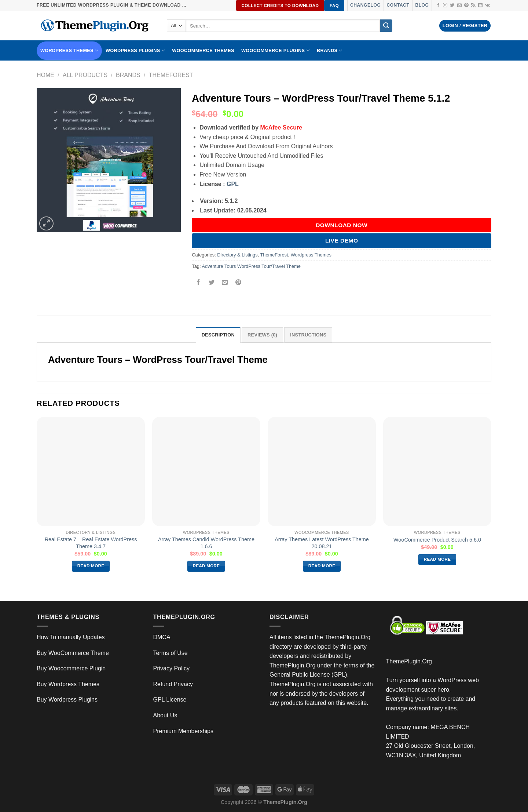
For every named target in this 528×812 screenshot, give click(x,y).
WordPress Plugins (135, 50)
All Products (85, 75)
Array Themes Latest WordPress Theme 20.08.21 (322, 543)
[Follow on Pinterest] (466, 6)
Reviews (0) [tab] (262, 335)
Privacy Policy (172, 668)
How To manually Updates (71, 637)
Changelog (365, 5)
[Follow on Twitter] (452, 6)
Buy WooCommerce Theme (73, 653)
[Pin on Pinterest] (238, 283)
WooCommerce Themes (203, 50)
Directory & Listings (237, 255)
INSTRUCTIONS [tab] (308, 335)
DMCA (162, 637)
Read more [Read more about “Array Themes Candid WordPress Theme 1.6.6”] (206, 566)
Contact (398, 5)
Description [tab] (218, 335)
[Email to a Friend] (225, 283)
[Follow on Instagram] (445, 6)
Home (45, 75)
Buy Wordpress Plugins (67, 700)
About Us (165, 715)
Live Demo (342, 241)
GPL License (170, 700)
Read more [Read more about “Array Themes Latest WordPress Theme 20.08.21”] (322, 566)
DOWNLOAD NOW (342, 225)
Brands (128, 75)
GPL (233, 184)
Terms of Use (170, 653)
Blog (422, 5)
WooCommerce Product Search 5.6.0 (437, 540)
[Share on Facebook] (199, 283)
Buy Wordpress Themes (68, 684)
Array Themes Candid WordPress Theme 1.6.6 (206, 543)
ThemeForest (171, 75)
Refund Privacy (173, 684)
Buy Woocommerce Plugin (71, 668)
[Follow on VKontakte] (487, 6)
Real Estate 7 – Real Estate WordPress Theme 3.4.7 (91, 543)
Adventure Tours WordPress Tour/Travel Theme (251, 266)
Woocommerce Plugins (276, 50)
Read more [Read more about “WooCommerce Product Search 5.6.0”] (437, 559)
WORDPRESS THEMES (69, 50)
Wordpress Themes (311, 255)
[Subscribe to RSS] (473, 6)
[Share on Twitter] (212, 283)
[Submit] (386, 26)
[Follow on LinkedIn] (480, 6)
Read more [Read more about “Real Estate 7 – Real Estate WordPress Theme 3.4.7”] (91, 566)
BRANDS (330, 50)
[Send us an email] (459, 6)
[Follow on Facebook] (438, 6)
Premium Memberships (183, 731)
